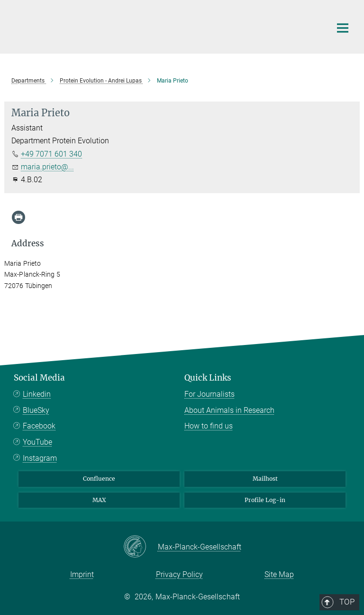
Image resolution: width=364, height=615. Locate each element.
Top (339, 339)
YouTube (37, 442)
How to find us (209, 426)
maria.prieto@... (47, 167)
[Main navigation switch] (343, 28)
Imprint (82, 574)
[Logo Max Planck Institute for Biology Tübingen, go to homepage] (165, 26)
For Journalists (209, 394)
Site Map (279, 574)
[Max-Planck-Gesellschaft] (141, 547)
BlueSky (36, 410)
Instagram (40, 458)
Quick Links (208, 378)
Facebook (39, 426)
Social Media (39, 378)
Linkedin (37, 394)
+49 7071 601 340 (51, 154)
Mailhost (265, 479)
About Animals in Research (229, 410)
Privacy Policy (179, 574)
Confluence (99, 479)
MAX (99, 500)
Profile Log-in (265, 500)
